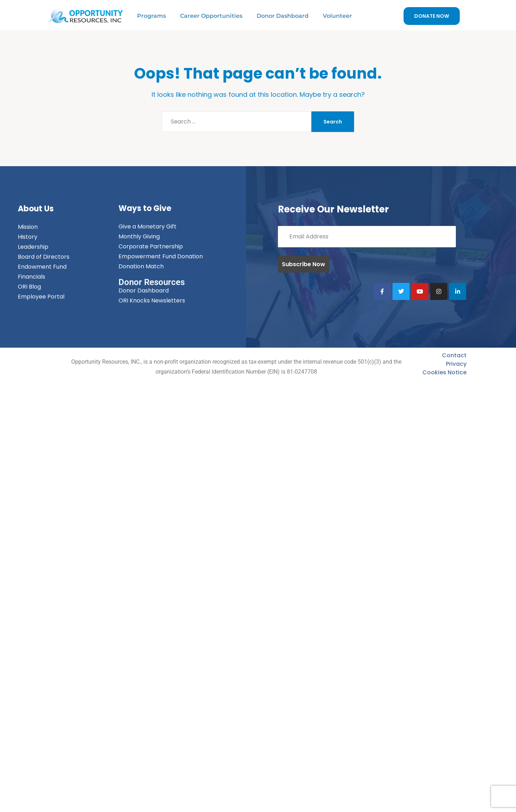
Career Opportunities (211, 16)
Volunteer (337, 16)
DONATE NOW (432, 16)
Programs (151, 16)
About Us (36, 209)
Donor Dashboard (283, 16)
